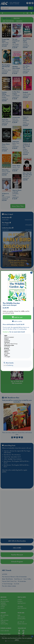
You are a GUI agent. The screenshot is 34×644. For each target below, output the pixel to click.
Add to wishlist (17, 321)
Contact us (6, 332)
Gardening (10, 365)
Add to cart (17, 317)
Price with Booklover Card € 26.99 (14, 324)
